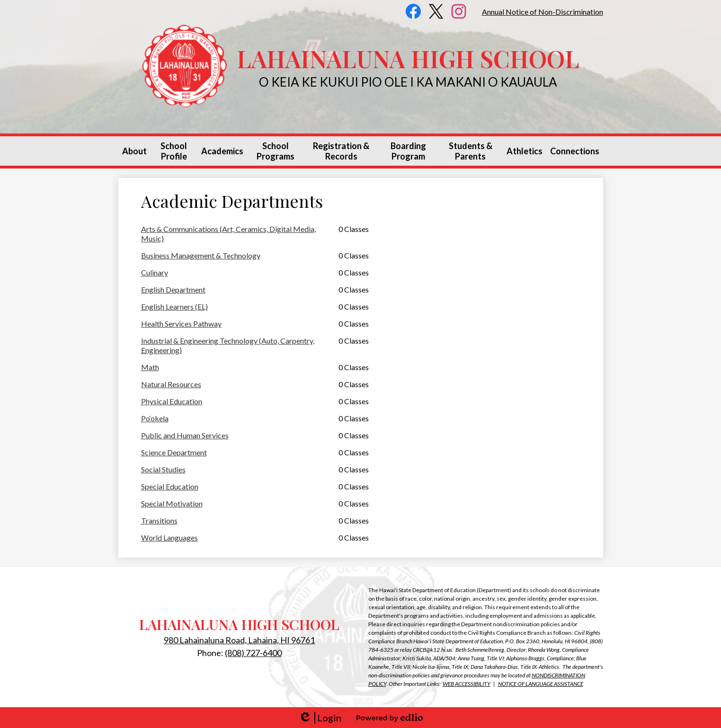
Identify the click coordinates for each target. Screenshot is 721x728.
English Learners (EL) (174, 306)
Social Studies (163, 469)
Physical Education (172, 401)
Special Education (170, 486)
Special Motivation (172, 503)
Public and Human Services (185, 435)
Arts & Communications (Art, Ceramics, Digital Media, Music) (228, 234)
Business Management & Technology (201, 255)
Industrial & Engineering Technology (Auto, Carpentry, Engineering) (228, 345)
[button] (134, 151)
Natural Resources (171, 384)
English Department (173, 289)
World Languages (169, 537)
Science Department (174, 452)
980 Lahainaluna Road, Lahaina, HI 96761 (239, 640)
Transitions (159, 520)
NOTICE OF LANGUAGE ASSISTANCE (541, 684)
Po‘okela (155, 418)
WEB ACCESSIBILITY (467, 684)
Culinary (155, 272)
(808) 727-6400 (253, 653)
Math (150, 367)
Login (320, 718)
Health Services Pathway (181, 324)
